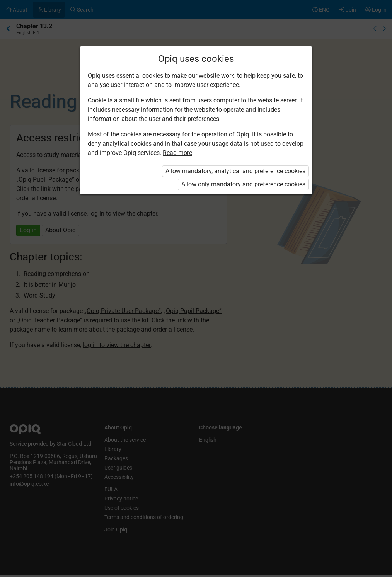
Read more (177, 153)
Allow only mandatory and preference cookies (243, 184)
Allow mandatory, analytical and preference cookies (235, 171)
